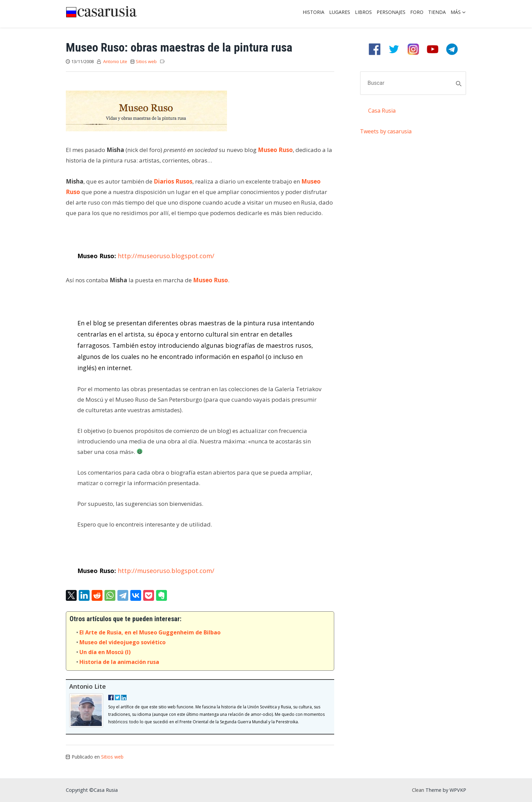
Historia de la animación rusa (119, 662)
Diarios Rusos (173, 181)
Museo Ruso (275, 150)
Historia (313, 12)
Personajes (391, 12)
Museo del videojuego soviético (122, 642)
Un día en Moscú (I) (105, 652)
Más (456, 12)
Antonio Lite (115, 61)
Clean (418, 790)
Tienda (437, 12)
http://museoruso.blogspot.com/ (166, 256)
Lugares (340, 12)
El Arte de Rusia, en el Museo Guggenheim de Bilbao (150, 632)
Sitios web (146, 61)
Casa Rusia (382, 111)
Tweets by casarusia (386, 131)
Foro (417, 12)
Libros (363, 12)
